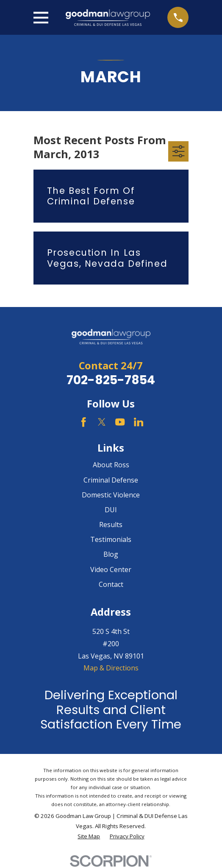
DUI (111, 510)
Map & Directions (111, 668)
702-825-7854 (111, 380)
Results (111, 525)
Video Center (111, 569)
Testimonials (111, 539)
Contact (111, 584)
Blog (111, 554)
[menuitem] (89, 837)
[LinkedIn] (139, 422)
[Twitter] (102, 422)
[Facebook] (83, 422)
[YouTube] (120, 422)
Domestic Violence (111, 495)
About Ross (111, 465)
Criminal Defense (111, 480)
